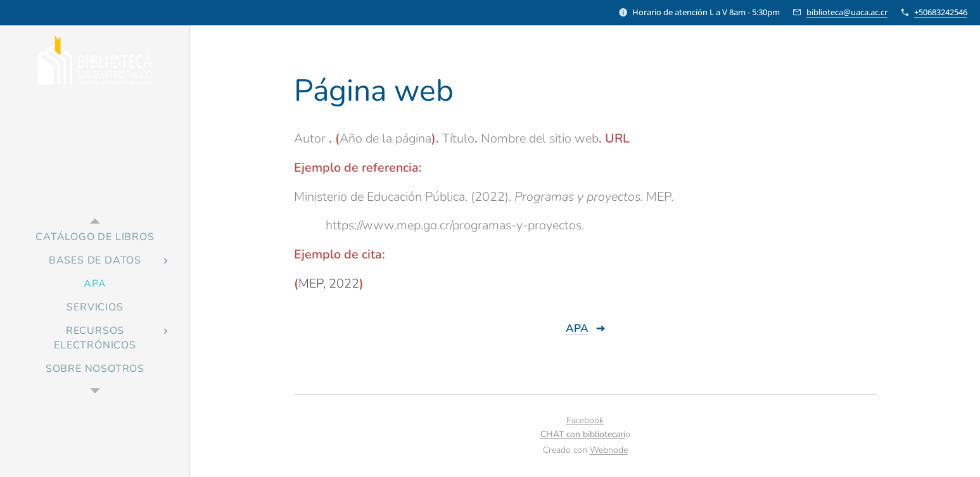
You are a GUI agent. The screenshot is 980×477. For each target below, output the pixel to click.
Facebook (585, 420)
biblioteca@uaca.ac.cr (847, 12)
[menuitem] (95, 237)
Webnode (609, 450)
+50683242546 (941, 12)
